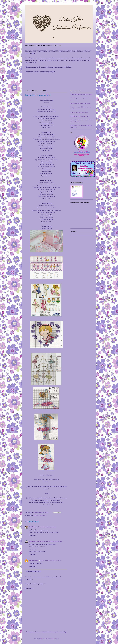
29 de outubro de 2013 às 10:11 (51, 561)
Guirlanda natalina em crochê (81, 103)
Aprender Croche (35, 541)
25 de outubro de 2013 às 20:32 (46, 527)
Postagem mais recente (34, 632)
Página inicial (47, 632)
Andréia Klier (34, 561)
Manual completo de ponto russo (81, 94)
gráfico (36, 515)
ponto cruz (43, 515)
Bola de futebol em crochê (79, 113)
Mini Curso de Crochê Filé (79, 116)
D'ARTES (32, 527)
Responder (32, 535)
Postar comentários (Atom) (49, 639)
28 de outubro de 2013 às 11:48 (51, 541)
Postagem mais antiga (59, 632)
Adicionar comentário (33, 571)
